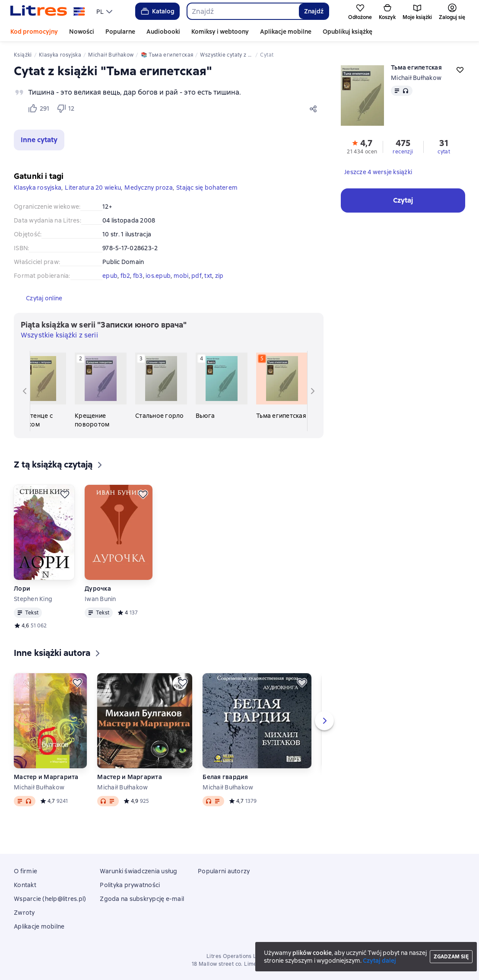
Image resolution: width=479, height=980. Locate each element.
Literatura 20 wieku (93, 188)
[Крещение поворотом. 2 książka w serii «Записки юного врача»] (101, 391)
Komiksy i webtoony (220, 32)
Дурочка (98, 589)
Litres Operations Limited (239, 956)
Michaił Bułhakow (416, 78)
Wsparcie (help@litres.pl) (50, 899)
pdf (197, 276)
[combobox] (243, 11)
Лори (22, 589)
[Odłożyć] (65, 494)
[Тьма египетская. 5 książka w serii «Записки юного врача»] (282, 386)
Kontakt (25, 885)
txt (208, 276)
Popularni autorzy (224, 871)
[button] (39, 140)
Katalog (157, 11)
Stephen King (33, 599)
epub (110, 276)
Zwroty (24, 913)
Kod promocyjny (34, 32)
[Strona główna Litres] (48, 11)
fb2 (125, 276)
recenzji (403, 152)
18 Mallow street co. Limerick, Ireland (239, 964)
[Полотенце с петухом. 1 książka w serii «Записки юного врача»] (40, 391)
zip (219, 276)
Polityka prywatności (130, 885)
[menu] (105, 11)
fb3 (138, 276)
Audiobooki (163, 32)
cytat (444, 152)
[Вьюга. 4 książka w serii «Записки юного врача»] (222, 386)
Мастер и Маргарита (46, 777)
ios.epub (158, 276)
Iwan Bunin (100, 599)
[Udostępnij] (315, 108)
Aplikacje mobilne (286, 32)
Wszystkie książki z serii (59, 335)
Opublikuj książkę (347, 32)
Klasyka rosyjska (38, 188)
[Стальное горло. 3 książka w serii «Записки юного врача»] (161, 386)
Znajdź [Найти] (314, 11)
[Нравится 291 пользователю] (38, 108)
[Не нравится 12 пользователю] (66, 108)
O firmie (25, 871)
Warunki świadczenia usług (138, 871)
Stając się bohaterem (207, 188)
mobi (181, 276)
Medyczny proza (149, 188)
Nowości (82, 32)
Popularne (120, 32)
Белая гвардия (225, 777)
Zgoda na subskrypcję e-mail (142, 899)
